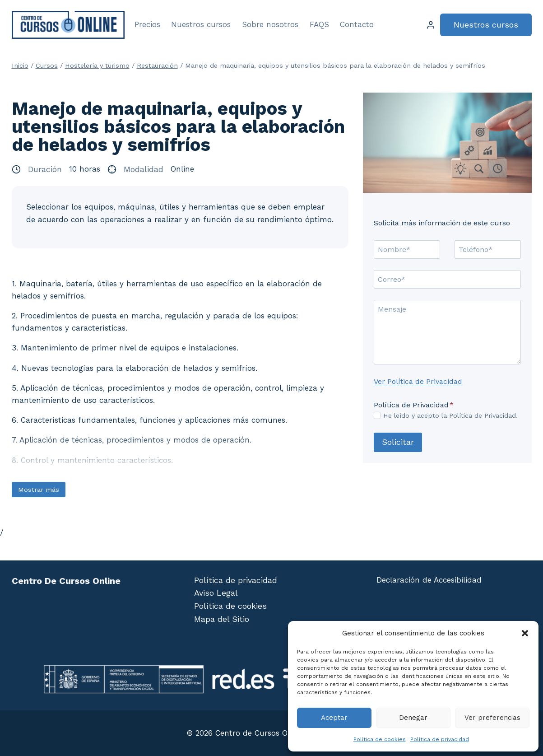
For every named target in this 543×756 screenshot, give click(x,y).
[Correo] (447, 279)
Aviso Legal (216, 593)
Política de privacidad (440, 739)
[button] (525, 633)
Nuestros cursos (201, 24)
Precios (147, 24)
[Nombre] (407, 249)
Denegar (413, 718)
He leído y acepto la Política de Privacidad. (450, 415)
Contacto (357, 24)
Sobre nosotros (270, 24)
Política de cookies (380, 739)
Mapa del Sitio (222, 619)
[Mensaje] (447, 332)
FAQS (319, 24)
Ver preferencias (492, 718)
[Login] (431, 25)
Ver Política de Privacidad (418, 381)
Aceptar (334, 718)
